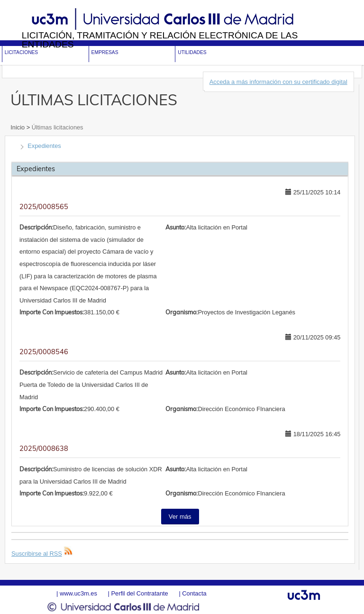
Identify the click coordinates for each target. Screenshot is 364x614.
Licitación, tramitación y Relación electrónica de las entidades (160, 40)
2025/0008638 (44, 449)
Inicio (18, 127)
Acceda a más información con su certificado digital (278, 82)
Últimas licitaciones (56, 127)
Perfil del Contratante (139, 593)
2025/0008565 (44, 207)
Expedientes (44, 146)
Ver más (180, 517)
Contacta (194, 593)
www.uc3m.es (78, 593)
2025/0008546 (44, 352)
